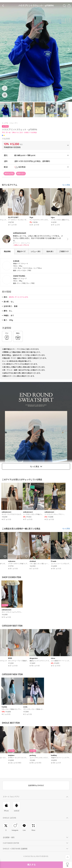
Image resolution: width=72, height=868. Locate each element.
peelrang (48, 755)
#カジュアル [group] (9, 173)
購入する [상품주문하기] (32, 865)
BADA (25, 658)
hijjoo (46, 658)
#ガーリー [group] (21, 173)
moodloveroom (28, 218)
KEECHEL (48, 218)
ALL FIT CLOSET (7, 658)
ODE (25, 561)
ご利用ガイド (64, 251)
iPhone (6, 807)
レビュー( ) (36, 251)
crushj (25, 707)
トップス (5, 123)
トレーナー (14, 123)
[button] (68, 49)
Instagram (15, 827)
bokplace (48, 561)
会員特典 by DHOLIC (36, 785)
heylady (4, 218)
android (17, 807)
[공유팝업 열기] (5, 88)
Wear (33, 827)
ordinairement (7, 512)
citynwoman (6, 755)
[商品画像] (5, 95)
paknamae (27, 755)
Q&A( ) (50, 251)
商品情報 (7, 251)
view (67, 239)
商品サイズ (21, 251)
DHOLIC (4, 561)
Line (24, 827)
